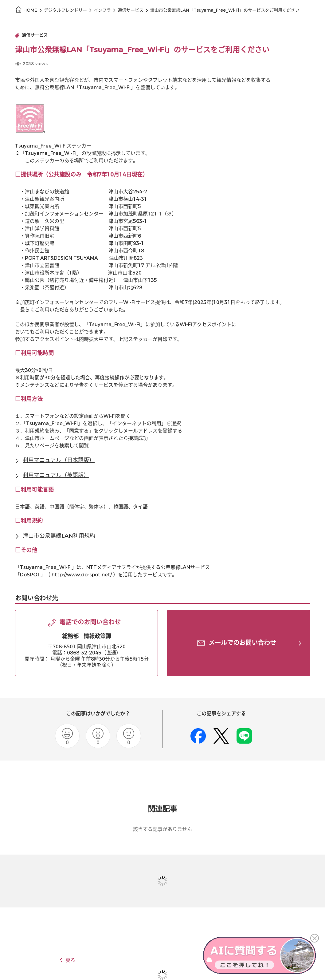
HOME (30, 10)
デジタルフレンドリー (65, 10)
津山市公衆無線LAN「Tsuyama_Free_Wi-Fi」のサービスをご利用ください (225, 10)
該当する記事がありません (162, 829)
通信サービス (131, 10)
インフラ (102, 10)
